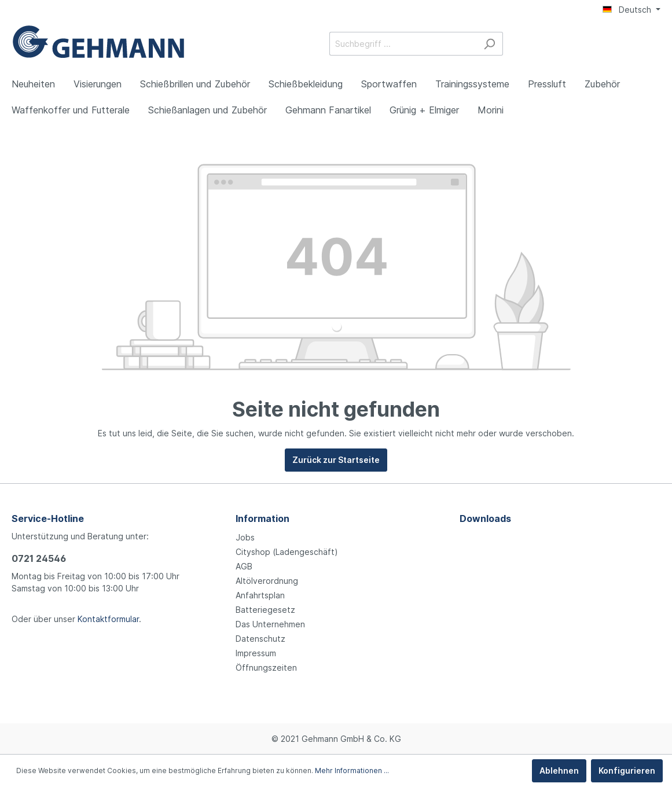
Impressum (256, 653)
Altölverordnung (267, 581)
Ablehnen (559, 771)
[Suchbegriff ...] (403, 44)
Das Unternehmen (270, 624)
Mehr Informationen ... (352, 771)
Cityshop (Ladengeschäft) (287, 552)
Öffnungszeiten (266, 668)
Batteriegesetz (265, 610)
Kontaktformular (108, 619)
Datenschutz (260, 639)
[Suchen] (489, 44)
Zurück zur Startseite (336, 460)
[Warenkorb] (653, 45)
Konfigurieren (627, 771)
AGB (244, 566)
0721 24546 (39, 558)
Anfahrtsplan (260, 595)
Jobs (245, 537)
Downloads (485, 518)
